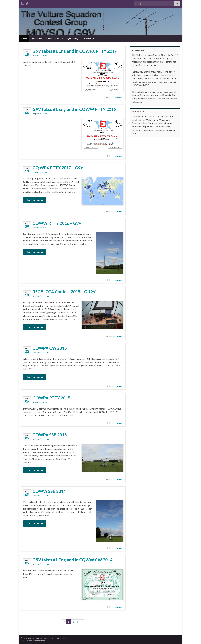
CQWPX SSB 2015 (50, 435)
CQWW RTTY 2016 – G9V (57, 223)
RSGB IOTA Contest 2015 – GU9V (64, 292)
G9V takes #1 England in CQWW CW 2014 (73, 560)
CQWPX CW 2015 (50, 348)
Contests (45, 55)
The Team (37, 39)
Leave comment (116, 98)
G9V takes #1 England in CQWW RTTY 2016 (74, 109)
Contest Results (54, 39)
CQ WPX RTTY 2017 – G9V (58, 168)
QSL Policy (73, 39)
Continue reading (35, 200)
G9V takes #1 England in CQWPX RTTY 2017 (75, 51)
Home (24, 39)
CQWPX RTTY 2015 (51, 398)
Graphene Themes (40, 641)
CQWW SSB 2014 (49, 491)
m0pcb (37, 296)
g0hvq (37, 55)
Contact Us (88, 39)
